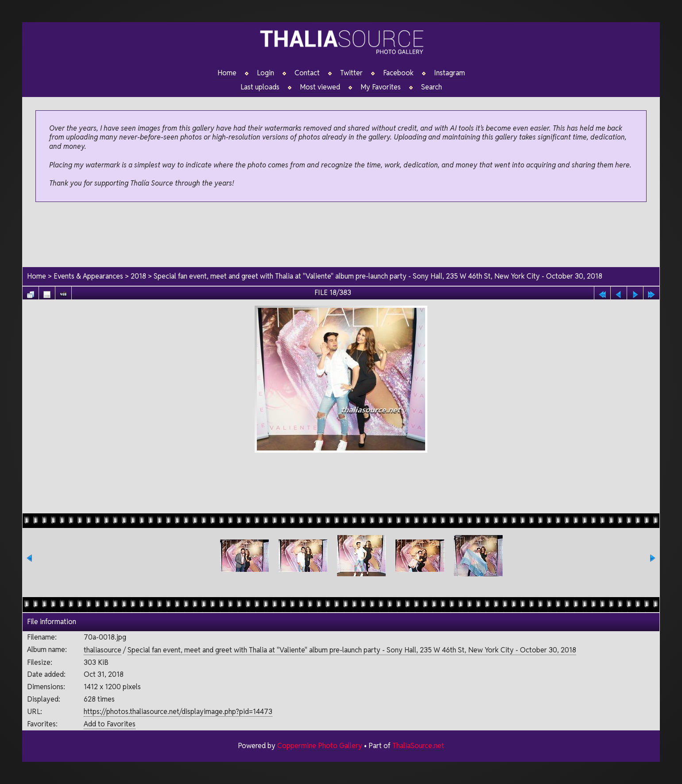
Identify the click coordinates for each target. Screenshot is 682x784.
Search (432, 87)
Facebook (398, 73)
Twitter (351, 73)
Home (227, 73)
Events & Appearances (88, 276)
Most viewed (320, 87)
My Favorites (381, 87)
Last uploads (260, 87)
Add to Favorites (110, 724)
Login (265, 73)
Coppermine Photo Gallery (320, 746)
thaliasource (103, 650)
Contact (307, 73)
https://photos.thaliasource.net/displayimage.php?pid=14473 (178, 712)
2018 (138, 276)
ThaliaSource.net (418, 746)
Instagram (449, 73)
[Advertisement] (341, 235)
